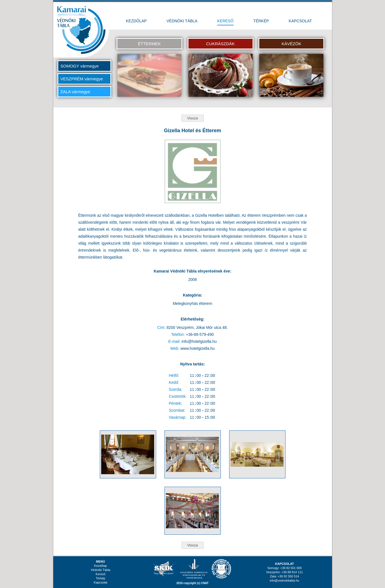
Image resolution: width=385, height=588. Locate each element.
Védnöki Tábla (100, 570)
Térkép (100, 578)
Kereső (101, 574)
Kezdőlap (101, 566)
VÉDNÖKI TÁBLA (182, 21)
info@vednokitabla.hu (285, 580)
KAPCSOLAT (300, 21)
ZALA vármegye (75, 92)
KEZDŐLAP (136, 21)
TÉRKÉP (261, 21)
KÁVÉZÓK (291, 44)
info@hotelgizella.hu (199, 341)
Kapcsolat (100, 582)
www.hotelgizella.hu (198, 348)
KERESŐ (225, 21)
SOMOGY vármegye (80, 66)
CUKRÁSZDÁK (220, 44)
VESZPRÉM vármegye (82, 79)
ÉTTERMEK (149, 44)
